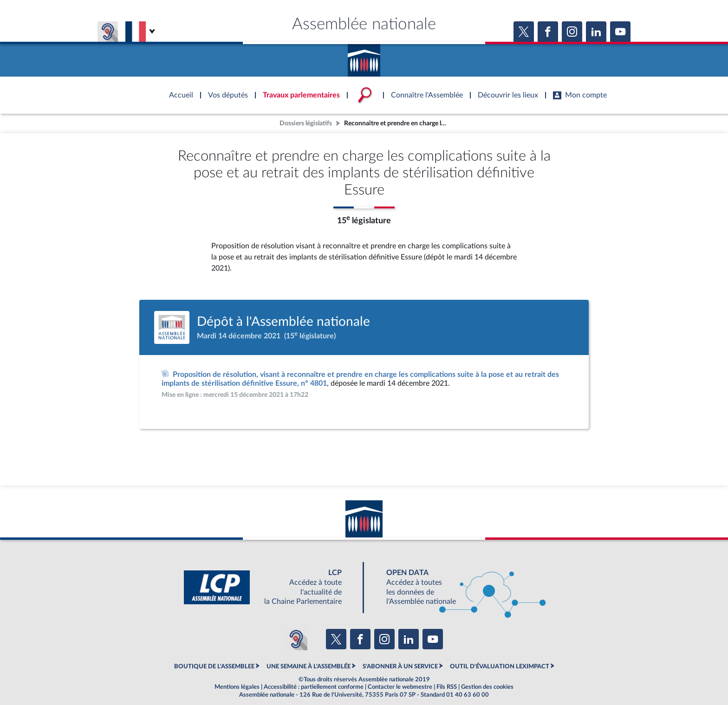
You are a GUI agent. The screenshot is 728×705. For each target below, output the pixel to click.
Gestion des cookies (487, 687)
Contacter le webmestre (400, 687)
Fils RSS (447, 687)
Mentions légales (237, 687)
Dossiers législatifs (306, 123)
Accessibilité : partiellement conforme (314, 687)
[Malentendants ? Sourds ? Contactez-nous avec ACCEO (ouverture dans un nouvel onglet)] (296, 639)
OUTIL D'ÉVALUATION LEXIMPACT (500, 666)
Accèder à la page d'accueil (364, 57)
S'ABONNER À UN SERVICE (400, 666)
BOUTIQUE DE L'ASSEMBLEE (214, 666)
